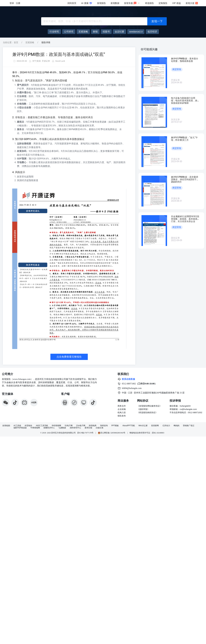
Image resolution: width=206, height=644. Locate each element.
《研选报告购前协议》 (147, 413)
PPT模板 (115, 426)
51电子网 (69, 426)
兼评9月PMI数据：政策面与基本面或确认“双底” (59, 54)
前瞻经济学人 (49, 428)
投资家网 (155, 426)
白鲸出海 (100, 428)
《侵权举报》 (143, 409)
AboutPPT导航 (129, 426)
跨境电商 (93, 426)
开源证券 (46, 61)
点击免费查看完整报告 (69, 357)
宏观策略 (30, 42)
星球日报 (88, 428)
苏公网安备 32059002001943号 (112, 433)
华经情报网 (56, 426)
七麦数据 (62, 428)
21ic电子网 (81, 426)
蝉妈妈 (176, 426)
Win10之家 (143, 426)
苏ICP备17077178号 (85, 433)
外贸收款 (28, 426)
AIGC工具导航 (42, 426)
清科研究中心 (75, 428)
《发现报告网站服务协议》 (149, 406)
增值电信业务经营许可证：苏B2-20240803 (147, 433)
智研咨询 (104, 426)
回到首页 (72, 3)
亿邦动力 (166, 426)
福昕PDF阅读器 (20, 428)
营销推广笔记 (189, 426)
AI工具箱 (17, 426)
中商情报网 (35, 428)
